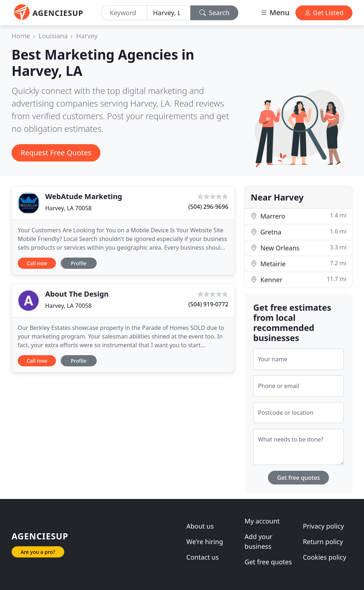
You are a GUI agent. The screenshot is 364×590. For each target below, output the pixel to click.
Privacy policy (324, 526)
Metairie (298, 264)
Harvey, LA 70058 (68, 208)
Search (214, 13)
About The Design (77, 294)
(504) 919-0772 (209, 304)
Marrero (298, 216)
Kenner (298, 279)
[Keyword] (124, 13)
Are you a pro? (38, 552)
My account (262, 521)
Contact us (203, 557)
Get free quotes (298, 478)
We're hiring (205, 542)
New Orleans (298, 248)
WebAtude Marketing (84, 196)
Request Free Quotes (56, 153)
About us (200, 526)
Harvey (87, 36)
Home (21, 36)
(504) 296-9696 (209, 207)
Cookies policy (325, 557)
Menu (275, 12)
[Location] (169, 13)
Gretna (298, 232)
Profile (79, 263)
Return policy (323, 542)
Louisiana (53, 36)
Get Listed (324, 13)
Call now (37, 263)
